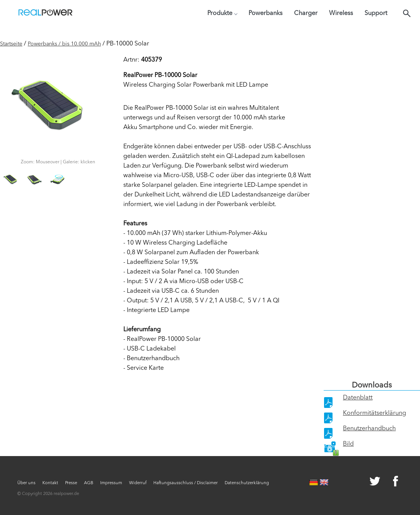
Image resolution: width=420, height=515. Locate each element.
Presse (71, 483)
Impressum (111, 483)
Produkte (222, 13)
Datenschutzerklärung (247, 483)
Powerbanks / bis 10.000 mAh (64, 44)
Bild (348, 444)
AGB (89, 483)
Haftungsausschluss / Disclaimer (186, 483)
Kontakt (50, 483)
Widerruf (138, 483)
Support (376, 13)
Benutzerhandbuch (369, 429)
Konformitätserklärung (375, 413)
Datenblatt (358, 398)
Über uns (26, 483)
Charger (306, 13)
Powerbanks (265, 13)
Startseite (11, 44)
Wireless (341, 13)
